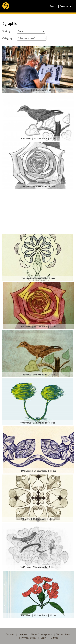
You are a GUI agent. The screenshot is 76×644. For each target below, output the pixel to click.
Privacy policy (29, 638)
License (23, 634)
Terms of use (63, 634)
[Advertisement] (38, 212)
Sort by (6, 31)
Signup (54, 638)
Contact (10, 634)
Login (43, 638)
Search (53, 6)
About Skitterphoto (41, 634)
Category (7, 38)
